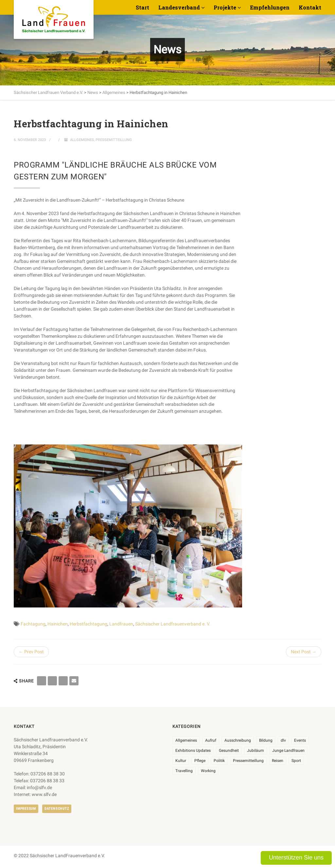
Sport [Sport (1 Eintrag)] (296, 761)
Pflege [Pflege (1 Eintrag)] (200, 761)
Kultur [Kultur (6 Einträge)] (181, 761)
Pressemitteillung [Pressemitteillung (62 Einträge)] (248, 761)
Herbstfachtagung (88, 624)
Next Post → (304, 652)
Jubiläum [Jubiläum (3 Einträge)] (256, 750)
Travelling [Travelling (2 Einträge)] (184, 771)
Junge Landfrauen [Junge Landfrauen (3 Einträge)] (288, 750)
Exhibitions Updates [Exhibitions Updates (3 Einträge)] (193, 750)
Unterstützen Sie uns (296, 858)
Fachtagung (33, 624)
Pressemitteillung (114, 140)
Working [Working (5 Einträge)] (208, 771)
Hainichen (58, 624)
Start (142, 7)
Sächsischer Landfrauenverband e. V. (173, 624)
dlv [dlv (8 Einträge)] (283, 740)
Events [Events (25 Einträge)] (300, 740)
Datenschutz (57, 809)
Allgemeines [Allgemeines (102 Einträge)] (186, 740)
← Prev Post (31, 652)
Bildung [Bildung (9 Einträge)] (266, 740)
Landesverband (179, 7)
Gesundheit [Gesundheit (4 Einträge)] (229, 750)
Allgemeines (82, 140)
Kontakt (310, 7)
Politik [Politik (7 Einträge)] (219, 761)
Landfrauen (121, 624)
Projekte (225, 7)
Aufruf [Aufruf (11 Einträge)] (211, 740)
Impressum (26, 809)
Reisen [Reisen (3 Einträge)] (278, 761)
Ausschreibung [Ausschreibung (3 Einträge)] (238, 740)
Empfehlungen (270, 7)
